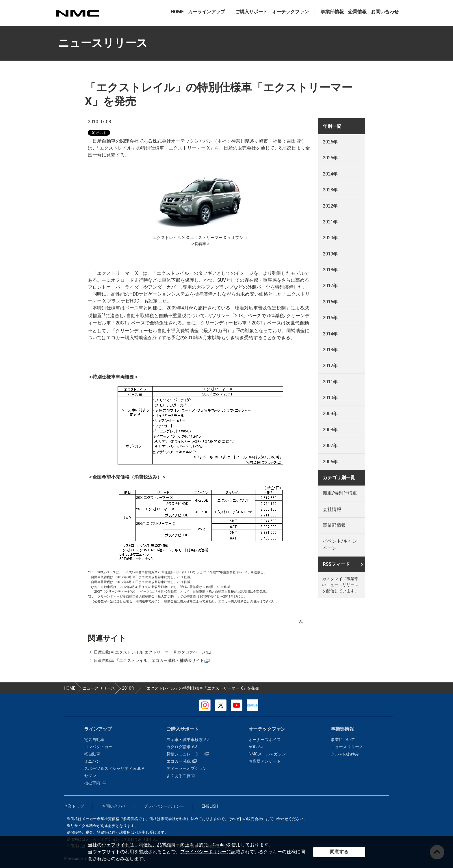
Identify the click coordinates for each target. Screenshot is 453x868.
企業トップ (74, 806)
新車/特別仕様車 (340, 493)
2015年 (330, 318)
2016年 (330, 302)
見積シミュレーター (188, 754)
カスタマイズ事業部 (77, 13)
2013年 (330, 350)
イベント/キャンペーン (340, 545)
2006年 (330, 462)
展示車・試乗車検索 (188, 740)
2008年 (330, 430)
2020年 (330, 238)
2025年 (330, 158)
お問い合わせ (385, 12)
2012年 (330, 366)
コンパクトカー (98, 747)
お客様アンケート (265, 761)
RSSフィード (336, 564)
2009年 (330, 414)
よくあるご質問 (181, 776)
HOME (177, 12)
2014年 (330, 334)
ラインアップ (98, 729)
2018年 (330, 270)
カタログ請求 (182, 747)
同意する (339, 852)
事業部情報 (332, 12)
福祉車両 (95, 783)
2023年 (330, 190)
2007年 (330, 446)
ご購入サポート (251, 12)
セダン (90, 776)
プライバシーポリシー (203, 852)
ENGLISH (210, 806)
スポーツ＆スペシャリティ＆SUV (114, 768)
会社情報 (332, 509)
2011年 (330, 382)
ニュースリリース (347, 747)
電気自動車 (94, 740)
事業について (343, 740)
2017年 (330, 286)
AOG (256, 747)
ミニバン (92, 761)
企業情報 (357, 12)
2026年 (330, 142)
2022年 (330, 206)
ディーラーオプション (187, 768)
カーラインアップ (207, 12)
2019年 (330, 254)
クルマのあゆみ (345, 754)
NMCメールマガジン (267, 754)
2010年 (330, 398)
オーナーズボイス (265, 740)
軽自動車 (92, 754)
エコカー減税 (182, 761)
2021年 (330, 222)
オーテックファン (290, 12)
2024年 (330, 174)
